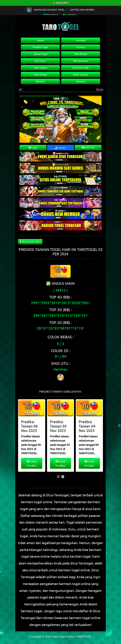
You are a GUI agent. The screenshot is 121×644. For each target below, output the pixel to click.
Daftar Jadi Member (82, 10)
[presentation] (58, 477)
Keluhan (40, 81)
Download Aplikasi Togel (46, 10)
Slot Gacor (40, 61)
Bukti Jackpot (81, 74)
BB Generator (81, 61)
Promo (60, 147)
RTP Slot (88, 147)
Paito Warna (40, 68)
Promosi (81, 47)
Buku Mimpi (40, 74)
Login (33, 147)
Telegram (51, 15)
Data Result (81, 54)
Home (40, 40)
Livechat (70, 15)
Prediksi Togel (40, 47)
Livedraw (81, 40)
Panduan (81, 81)
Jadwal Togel (40, 54)
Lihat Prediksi (32, 463)
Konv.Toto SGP (81, 68)
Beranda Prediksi (30, 242)
